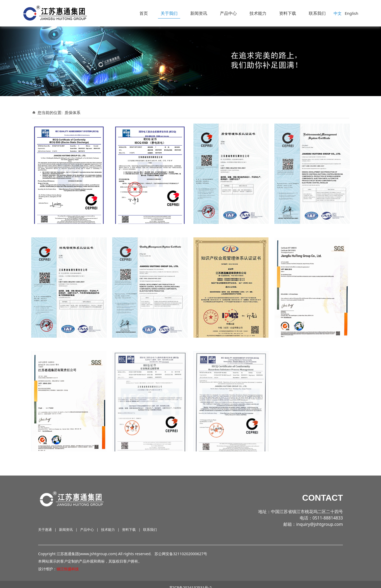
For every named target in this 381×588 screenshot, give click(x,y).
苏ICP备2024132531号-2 (190, 581)
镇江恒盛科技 (68, 563)
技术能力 (258, 13)
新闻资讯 (199, 13)
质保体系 (72, 112)
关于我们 (169, 13)
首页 (144, 13)
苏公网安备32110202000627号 (181, 547)
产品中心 (228, 13)
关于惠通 (45, 523)
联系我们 (317, 13)
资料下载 (288, 13)
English (351, 13)
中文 (338, 13)
